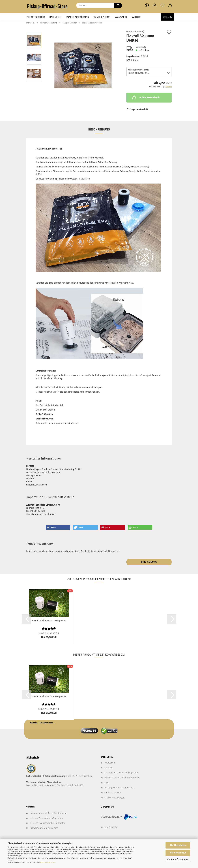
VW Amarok (121, 17)
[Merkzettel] (162, 5)
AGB (106, 783)
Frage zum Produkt (139, 109)
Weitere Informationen (178, 859)
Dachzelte (55, 17)
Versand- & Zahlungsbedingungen (121, 773)
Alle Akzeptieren (178, 845)
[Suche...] (118, 5)
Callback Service (113, 793)
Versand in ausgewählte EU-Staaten (48, 823)
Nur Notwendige (178, 853)
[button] (147, 5)
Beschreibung (99, 129)
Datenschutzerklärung (47, 862)
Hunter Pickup (102, 17)
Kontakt (108, 768)
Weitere (137, 17)
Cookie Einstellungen (115, 798)
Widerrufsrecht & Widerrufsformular (122, 778)
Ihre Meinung (149, 562)
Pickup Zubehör (36, 17)
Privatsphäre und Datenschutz (119, 788)
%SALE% (167, 17)
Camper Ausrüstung (77, 17)
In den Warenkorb (146, 97)
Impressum (110, 763)
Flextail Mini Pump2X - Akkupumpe (49, 621)
